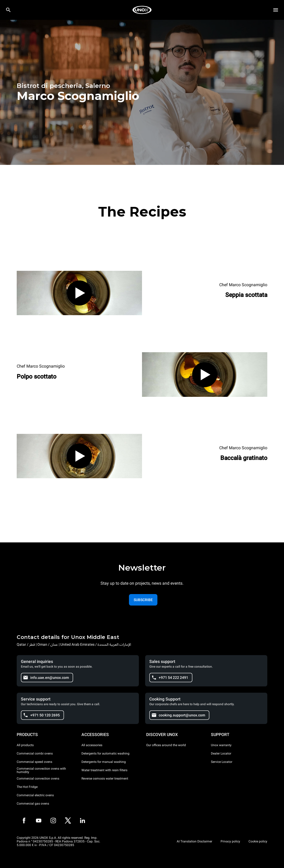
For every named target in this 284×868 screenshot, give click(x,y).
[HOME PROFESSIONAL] (142, 10)
